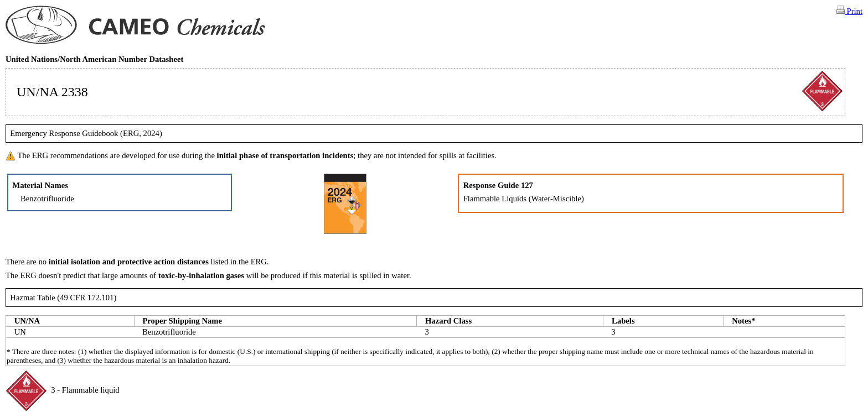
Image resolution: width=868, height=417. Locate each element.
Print (849, 11)
